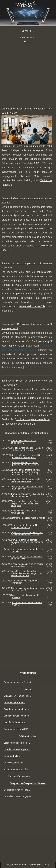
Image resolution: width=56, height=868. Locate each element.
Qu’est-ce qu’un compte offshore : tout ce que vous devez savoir (27, 534)
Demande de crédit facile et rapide (29, 518)
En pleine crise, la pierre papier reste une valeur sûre (26, 480)
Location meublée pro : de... (17, 743)
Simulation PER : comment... (17, 716)
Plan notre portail (35, 865)
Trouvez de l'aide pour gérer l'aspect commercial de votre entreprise (25, 503)
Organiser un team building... (18, 696)
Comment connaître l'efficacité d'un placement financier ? (28, 495)
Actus (27, 41)
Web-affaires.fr (20, 865)
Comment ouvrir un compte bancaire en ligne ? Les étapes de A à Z (27, 542)
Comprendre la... (12, 756)
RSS (46, 865)
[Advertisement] (28, 73)
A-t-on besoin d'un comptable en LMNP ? (28, 596)
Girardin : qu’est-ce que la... (17, 749)
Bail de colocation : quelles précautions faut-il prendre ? (26, 464)
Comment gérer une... (14, 702)
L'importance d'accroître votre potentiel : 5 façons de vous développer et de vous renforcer (27, 472)
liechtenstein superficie (32, 306)
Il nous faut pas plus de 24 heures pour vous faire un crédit (27, 565)
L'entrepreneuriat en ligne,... (17, 790)
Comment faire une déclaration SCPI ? (27, 604)
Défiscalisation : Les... (14, 763)
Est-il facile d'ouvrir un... (15, 722)
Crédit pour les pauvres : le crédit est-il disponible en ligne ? (27, 449)
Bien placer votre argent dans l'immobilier (25, 582)
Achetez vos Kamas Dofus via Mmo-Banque (25, 512)
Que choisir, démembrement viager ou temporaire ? (28, 589)
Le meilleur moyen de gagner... (19, 796)
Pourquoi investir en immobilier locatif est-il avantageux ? (27, 456)
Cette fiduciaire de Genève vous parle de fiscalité (26, 558)
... (10, 185)
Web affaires (28, 38)
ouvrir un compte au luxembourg (33, 419)
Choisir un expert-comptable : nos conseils (27, 550)
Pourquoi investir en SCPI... (17, 729)
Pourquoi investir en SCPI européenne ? (23, 442)
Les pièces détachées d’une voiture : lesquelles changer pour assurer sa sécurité (27, 573)
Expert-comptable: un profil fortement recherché (24, 526)
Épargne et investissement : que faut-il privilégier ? (28, 488)
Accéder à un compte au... (16, 709)
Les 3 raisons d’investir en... (17, 776)
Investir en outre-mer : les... (17, 769)
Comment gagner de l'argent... (18, 682)
